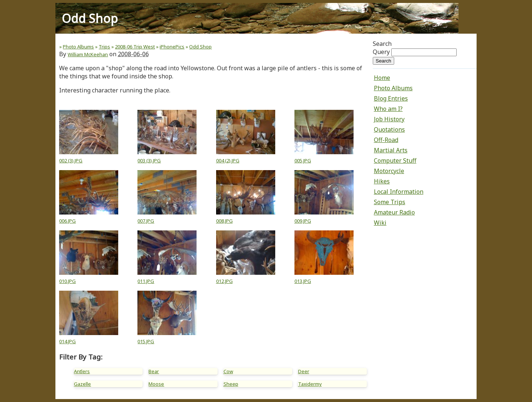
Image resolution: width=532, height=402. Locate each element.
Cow (228, 371)
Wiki (380, 223)
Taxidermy (310, 384)
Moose (156, 384)
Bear (154, 371)
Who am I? (388, 109)
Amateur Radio (394, 212)
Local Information (399, 192)
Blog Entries (391, 98)
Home (382, 78)
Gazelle (82, 384)
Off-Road (386, 140)
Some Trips (390, 202)
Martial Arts (391, 150)
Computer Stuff (395, 161)
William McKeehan (88, 54)
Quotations (389, 129)
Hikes (382, 181)
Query (381, 52)
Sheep (231, 384)
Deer (304, 371)
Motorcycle (389, 171)
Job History (389, 119)
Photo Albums (393, 88)
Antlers (82, 371)
